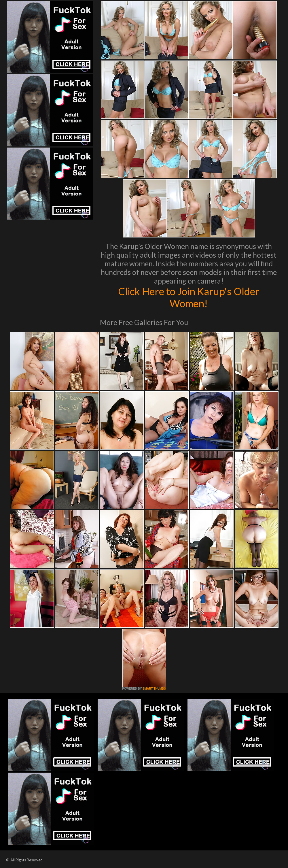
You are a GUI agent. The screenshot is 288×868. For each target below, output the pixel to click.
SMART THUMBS (154, 689)
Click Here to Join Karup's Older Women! (189, 297)
